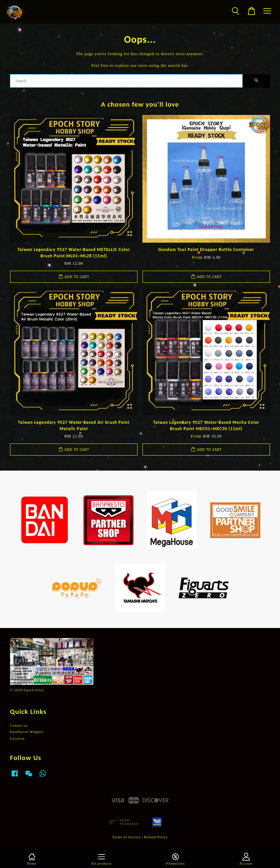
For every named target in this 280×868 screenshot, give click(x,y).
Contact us (19, 725)
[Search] (126, 81)
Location (17, 738)
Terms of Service (126, 837)
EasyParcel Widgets (27, 732)
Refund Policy (156, 837)
